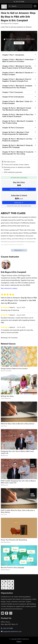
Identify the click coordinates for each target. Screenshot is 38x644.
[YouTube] (3, 613)
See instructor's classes (9, 288)
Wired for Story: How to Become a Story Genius (18, 424)
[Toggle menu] (35, 6)
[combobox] (20, 6)
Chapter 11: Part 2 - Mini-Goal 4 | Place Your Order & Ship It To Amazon (18, 115)
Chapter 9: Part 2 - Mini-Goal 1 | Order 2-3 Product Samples (17, 102)
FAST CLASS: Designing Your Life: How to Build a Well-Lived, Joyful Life (18, 482)
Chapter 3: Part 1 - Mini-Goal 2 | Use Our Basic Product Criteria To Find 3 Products (17, 67)
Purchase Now (19, 43)
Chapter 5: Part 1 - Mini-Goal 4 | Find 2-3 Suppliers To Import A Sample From (17, 80)
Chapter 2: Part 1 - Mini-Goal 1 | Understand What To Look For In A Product (18, 60)
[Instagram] (11, 613)
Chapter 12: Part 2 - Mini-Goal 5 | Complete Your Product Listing (18, 122)
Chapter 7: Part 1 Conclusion (13, 92)
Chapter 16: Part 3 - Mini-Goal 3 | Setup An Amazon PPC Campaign (17, 146)
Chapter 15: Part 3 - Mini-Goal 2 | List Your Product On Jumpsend (17, 140)
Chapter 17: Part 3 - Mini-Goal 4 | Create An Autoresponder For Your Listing (18, 153)
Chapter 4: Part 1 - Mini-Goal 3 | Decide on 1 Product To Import (18, 74)
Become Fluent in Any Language (13, 567)
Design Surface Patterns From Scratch (14, 369)
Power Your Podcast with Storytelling (14, 540)
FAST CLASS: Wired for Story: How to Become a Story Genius (18, 511)
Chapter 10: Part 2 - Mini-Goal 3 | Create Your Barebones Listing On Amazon (17, 109)
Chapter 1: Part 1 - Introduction (13, 55)
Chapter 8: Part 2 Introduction (13, 97)
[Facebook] (7, 613)
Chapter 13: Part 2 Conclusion (13, 128)
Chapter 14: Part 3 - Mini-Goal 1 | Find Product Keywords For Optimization (15, 133)
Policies (19, 641)
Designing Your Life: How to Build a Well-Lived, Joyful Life (17, 452)
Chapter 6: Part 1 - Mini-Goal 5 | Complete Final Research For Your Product (17, 87)
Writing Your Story (7, 396)
